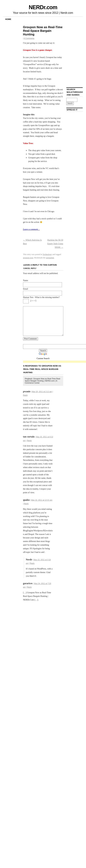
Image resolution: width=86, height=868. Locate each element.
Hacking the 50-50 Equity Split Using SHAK (55, 244)
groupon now (28, 258)
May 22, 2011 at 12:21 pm (42, 500)
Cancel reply (30, 268)
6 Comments (29, 38)
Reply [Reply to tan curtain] (29, 441)
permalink (50, 258)
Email (26, 289)
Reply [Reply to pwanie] (25, 395)
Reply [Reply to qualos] (26, 504)
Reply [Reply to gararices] (29, 587)
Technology (47, 254)
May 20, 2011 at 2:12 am (42, 392)
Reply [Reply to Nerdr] (32, 563)
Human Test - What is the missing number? (41, 297)
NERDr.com (43, 7)
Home (8, 19)
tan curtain (50, 265)
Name (26, 280)
